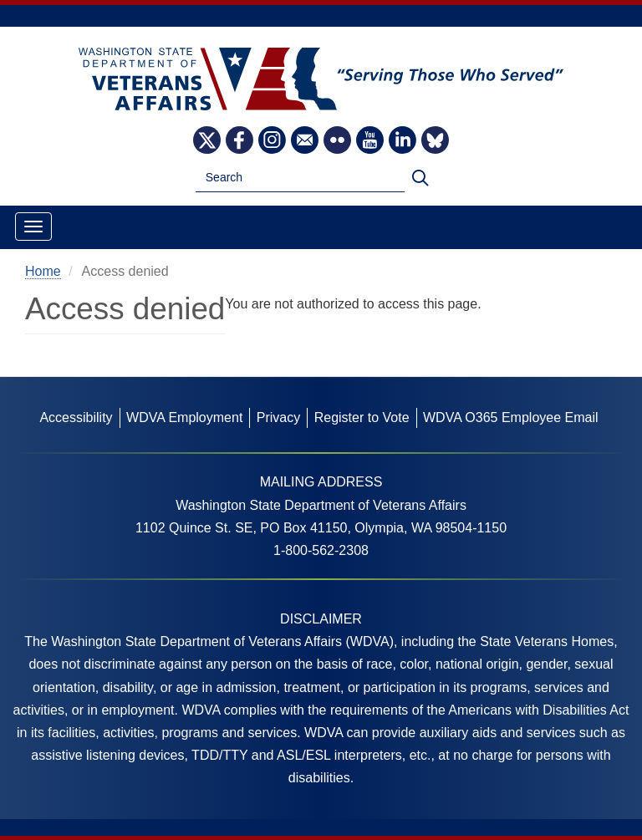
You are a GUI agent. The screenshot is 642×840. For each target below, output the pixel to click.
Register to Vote (362, 417)
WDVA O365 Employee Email (511, 417)
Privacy (278, 417)
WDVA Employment (184, 417)
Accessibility (76, 417)
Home (43, 271)
